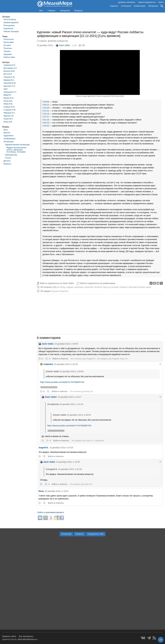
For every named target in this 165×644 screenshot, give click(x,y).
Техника (7, 51)
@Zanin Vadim (52, 371)
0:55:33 (46, 123)
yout (108, 96)
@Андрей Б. (52, 469)
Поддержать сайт (96, 534)
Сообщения (126, 6)
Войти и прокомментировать (51, 512)
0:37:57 (46, 117)
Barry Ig (107, 287)
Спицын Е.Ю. (9, 107)
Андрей (70, 287)
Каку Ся (124, 359)
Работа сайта (9, 57)
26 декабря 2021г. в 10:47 (69, 397)
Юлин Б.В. (8, 122)
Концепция (66, 534)
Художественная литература (17, 145)
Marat (149, 287)
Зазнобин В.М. (10, 83)
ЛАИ (5, 89)
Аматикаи (79, 287)
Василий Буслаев (137, 287)
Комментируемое (11, 22)
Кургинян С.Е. (9, 86)
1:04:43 (46, 126)
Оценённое (8, 28)
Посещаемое (9, 25)
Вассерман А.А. (10, 68)
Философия (9, 42)
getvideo (91, 96)
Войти (161, 2)
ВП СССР (8, 74)
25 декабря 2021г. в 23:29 (61, 448)
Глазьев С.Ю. (9, 77)
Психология (9, 39)
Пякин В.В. (8, 104)
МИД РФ (7, 95)
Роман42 (124, 287)
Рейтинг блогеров (11, 31)
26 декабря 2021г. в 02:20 (66, 364)
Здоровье (8, 54)
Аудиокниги (8, 136)
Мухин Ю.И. (9, 98)
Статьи (8, 158)
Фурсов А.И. (9, 116)
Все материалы (26, 636)
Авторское (65, 11)
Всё (41, 11)
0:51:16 (46, 120)
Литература (9, 142)
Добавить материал (127, 2)
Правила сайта (9, 636)
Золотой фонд (10, 19)
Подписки (114, 6)
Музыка (7, 133)
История (7, 45)
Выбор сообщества (59, 41)
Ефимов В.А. (9, 80)
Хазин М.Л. (8, 119)
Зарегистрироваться (147, 2)
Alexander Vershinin (93, 287)
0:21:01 (46, 111)
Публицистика (11, 155)
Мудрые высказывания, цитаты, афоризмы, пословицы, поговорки (17, 150)
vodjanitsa (47, 364)
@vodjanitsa (53, 404)
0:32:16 (46, 114)
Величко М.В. (9, 71)
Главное (51, 11)
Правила (80, 534)
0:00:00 (46, 102)
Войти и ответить (60, 359)
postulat (115, 287)
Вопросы (79, 11)
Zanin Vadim (63, 45)
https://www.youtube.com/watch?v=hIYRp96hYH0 (62, 382)
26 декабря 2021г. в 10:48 (68, 462)
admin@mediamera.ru (28, 639)
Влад (63, 287)
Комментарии (140, 6)
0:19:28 (46, 108)
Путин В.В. (8, 101)
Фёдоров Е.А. (9, 113)
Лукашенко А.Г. (10, 92)
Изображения (9, 139)
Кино (6, 130)
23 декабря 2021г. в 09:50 (66, 344)
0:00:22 (46, 105)
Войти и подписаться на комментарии (98, 283)
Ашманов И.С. (10, 65)
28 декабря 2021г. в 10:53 (57, 491)
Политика (8, 48)
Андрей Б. (64, 291)
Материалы (153, 6)
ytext (122, 96)
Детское (7, 161)
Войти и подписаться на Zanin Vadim (57, 283)
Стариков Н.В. (10, 110)
